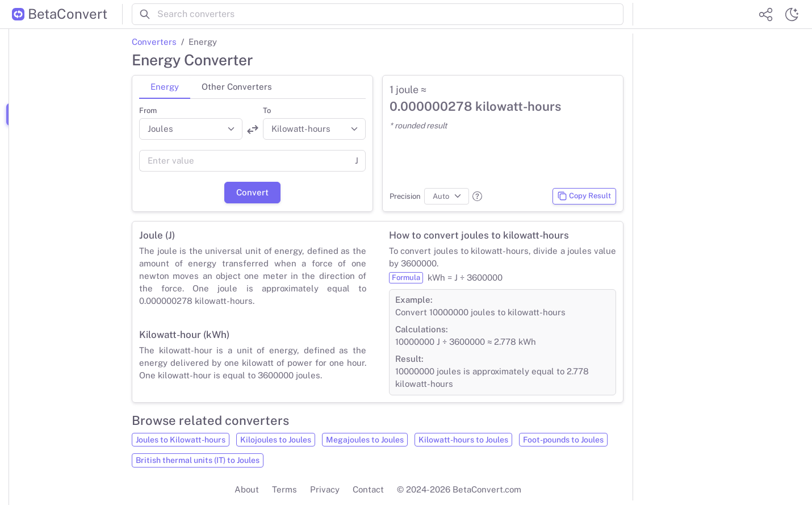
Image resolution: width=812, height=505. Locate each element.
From (148, 110)
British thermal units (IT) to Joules (198, 460)
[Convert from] (191, 129)
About (247, 489)
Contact (368, 489)
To (267, 110)
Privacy (325, 489)
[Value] (244, 161)
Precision (405, 196)
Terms (284, 489)
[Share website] (765, 14)
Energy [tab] (165, 87)
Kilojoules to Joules (276, 440)
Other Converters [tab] (237, 87)
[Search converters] (390, 14)
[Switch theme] (792, 14)
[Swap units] (253, 130)
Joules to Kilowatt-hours (181, 440)
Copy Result (584, 196)
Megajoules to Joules (365, 440)
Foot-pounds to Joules (563, 440)
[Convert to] (315, 129)
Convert (252, 192)
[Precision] (447, 197)
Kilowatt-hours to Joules (463, 440)
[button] (477, 196)
